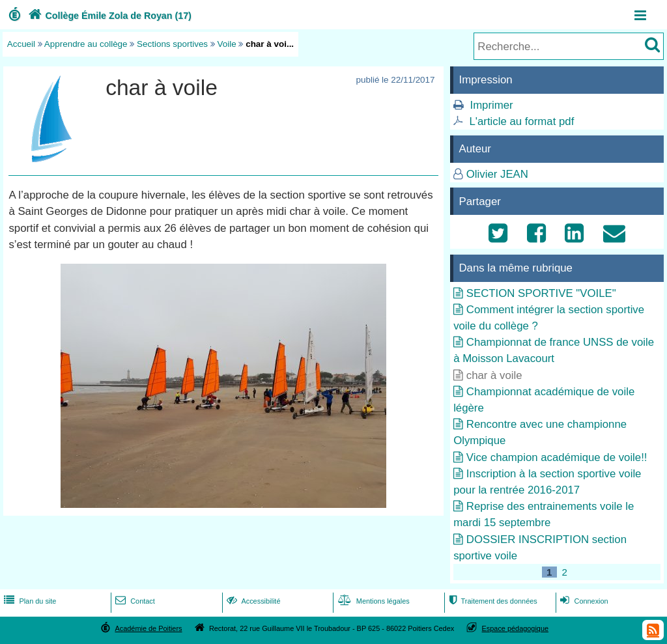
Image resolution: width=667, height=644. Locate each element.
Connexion (583, 601)
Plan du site (29, 601)
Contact (134, 601)
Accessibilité (252, 601)
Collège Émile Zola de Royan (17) (108, 16)
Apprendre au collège (86, 44)
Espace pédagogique (516, 628)
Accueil (21, 44)
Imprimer (491, 105)
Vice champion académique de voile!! (557, 457)
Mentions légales (373, 601)
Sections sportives (172, 44)
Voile (227, 44)
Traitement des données (491, 601)
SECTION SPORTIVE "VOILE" (541, 293)
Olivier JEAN (497, 174)
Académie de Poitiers (148, 628)
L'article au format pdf (521, 121)
